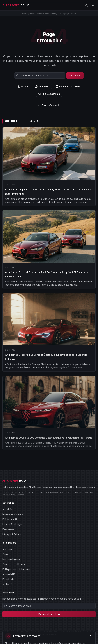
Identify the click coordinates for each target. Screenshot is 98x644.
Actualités (42, 86)
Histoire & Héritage (12, 524)
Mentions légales (11, 559)
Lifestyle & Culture (12, 534)
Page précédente (49, 105)
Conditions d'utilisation (14, 564)
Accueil (23, 86)
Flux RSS (8, 584)
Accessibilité (9, 574)
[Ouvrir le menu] (93, 5)
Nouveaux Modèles (68, 86)
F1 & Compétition (49, 94)
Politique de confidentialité (16, 569)
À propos (7, 549)
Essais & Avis (9, 529)
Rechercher (75, 75)
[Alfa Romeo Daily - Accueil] (16, 5)
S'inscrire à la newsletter (49, 614)
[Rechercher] (87, 5)
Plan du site (8, 579)
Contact (6, 554)
